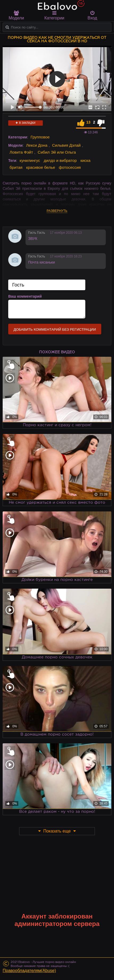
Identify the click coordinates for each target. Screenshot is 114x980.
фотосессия (70, 167)
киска (86, 160)
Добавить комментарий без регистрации (55, 329)
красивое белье (41, 167)
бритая (16, 167)
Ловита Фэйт (21, 152)
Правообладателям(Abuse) (29, 971)
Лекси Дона (37, 145)
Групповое (40, 137)
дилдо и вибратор (60, 160)
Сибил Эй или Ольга (57, 152)
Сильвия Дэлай (66, 145)
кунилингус (30, 160)
